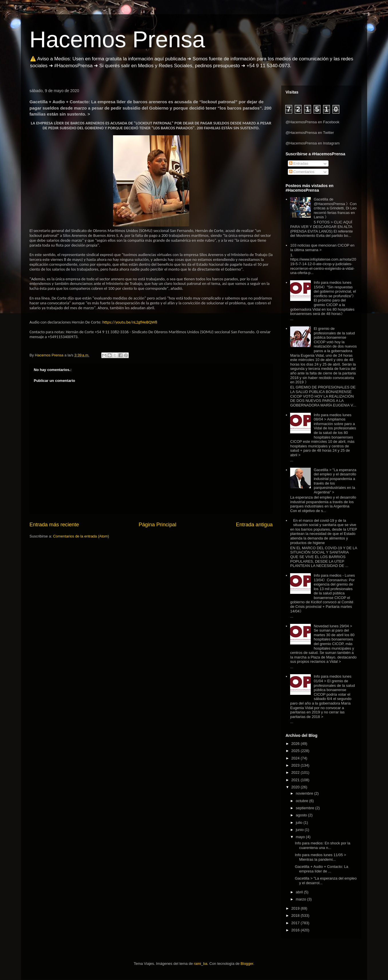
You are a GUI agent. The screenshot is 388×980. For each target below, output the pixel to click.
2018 (296, 915)
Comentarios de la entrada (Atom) (81, 536)
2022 (296, 772)
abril (300, 892)
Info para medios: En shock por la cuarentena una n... (322, 845)
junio (300, 830)
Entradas (299, 163)
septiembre (306, 808)
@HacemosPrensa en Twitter (310, 133)
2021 (296, 780)
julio (300, 823)
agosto (302, 815)
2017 (296, 923)
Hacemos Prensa (117, 39)
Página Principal (158, 525)
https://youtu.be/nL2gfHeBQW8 (130, 322)
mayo (301, 837)
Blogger (247, 964)
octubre (303, 801)
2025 (296, 751)
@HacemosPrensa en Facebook (312, 122)
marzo (302, 899)
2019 (296, 908)
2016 (296, 930)
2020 (296, 787)
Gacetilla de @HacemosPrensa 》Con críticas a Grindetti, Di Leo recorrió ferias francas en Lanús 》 (335, 208)
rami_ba (201, 964)
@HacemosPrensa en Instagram (313, 143)
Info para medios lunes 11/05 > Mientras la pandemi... (320, 857)
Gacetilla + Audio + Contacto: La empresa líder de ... (321, 869)
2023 (296, 765)
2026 (296, 744)
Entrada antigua (254, 525)
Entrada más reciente (54, 525)
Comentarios (302, 172)
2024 (296, 758)
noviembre (305, 793)
